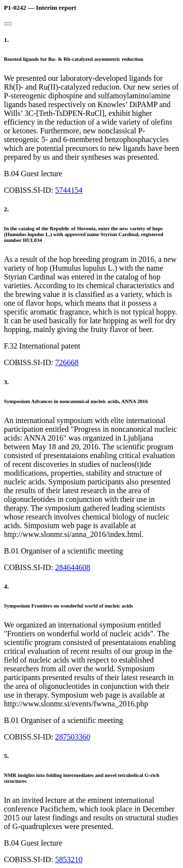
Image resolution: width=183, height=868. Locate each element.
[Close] (8, 24)
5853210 (69, 859)
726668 (67, 362)
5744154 (69, 190)
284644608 (73, 567)
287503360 (73, 737)
